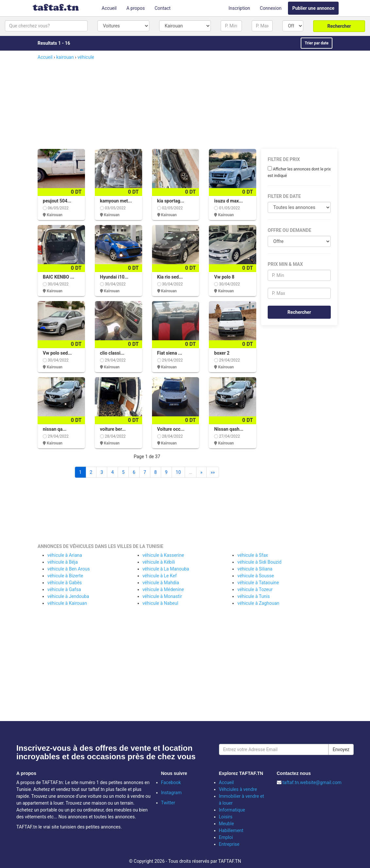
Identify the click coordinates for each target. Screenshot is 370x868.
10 (178, 472)
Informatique (232, 810)
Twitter (168, 803)
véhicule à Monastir (162, 596)
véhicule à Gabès (65, 583)
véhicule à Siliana (255, 569)
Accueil (109, 8)
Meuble (227, 824)
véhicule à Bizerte (65, 576)
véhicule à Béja (63, 562)
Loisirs (226, 817)
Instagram (171, 793)
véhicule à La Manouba (166, 569)
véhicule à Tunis (253, 596)
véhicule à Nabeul (160, 603)
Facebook (171, 782)
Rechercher (339, 26)
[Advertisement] (196, 105)
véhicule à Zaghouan (258, 603)
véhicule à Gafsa (64, 589)
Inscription (239, 8)
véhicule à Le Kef (160, 576)
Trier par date (317, 43)
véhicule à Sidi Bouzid (259, 562)
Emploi (226, 837)
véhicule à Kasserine (163, 555)
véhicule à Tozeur (255, 589)
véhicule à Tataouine (258, 583)
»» (213, 472)
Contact (163, 8)
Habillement (231, 830)
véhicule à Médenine (163, 589)
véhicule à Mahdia (161, 583)
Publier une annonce (313, 8)
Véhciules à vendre (238, 789)
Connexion (271, 8)
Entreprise (229, 844)
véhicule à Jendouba (68, 596)
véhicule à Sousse (256, 576)
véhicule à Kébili (159, 562)
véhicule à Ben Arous (69, 569)
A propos (136, 8)
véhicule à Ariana (65, 555)
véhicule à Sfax (252, 555)
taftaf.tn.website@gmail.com (312, 782)
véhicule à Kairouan (67, 603)
